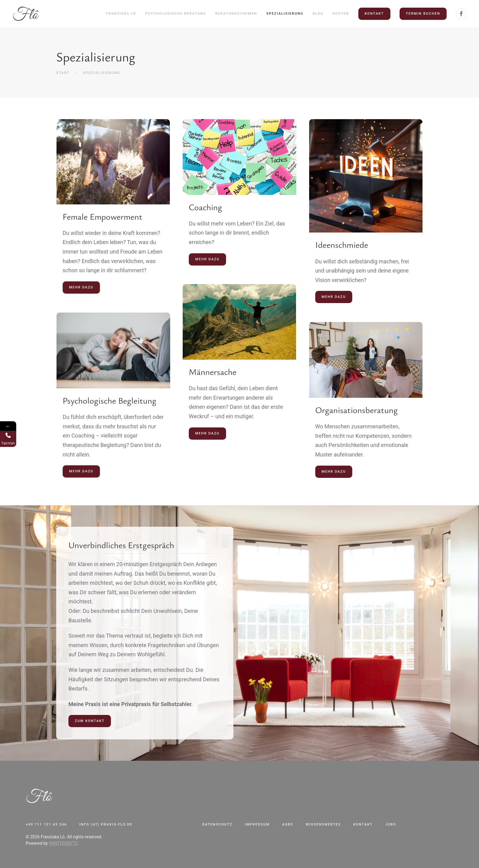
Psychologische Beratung (176, 14)
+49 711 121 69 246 (46, 824)
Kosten (341, 14)
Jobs (391, 824)
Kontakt (374, 14)
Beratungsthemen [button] (236, 14)
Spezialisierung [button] (285, 14)
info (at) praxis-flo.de (106, 824)
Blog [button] (318, 14)
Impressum (257, 824)
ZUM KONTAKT (90, 721)
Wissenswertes (323, 824)
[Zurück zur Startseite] (26, 14)
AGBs (288, 824)
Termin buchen (423, 14)
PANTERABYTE (63, 843)
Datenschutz (217, 824)
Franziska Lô (121, 14)
